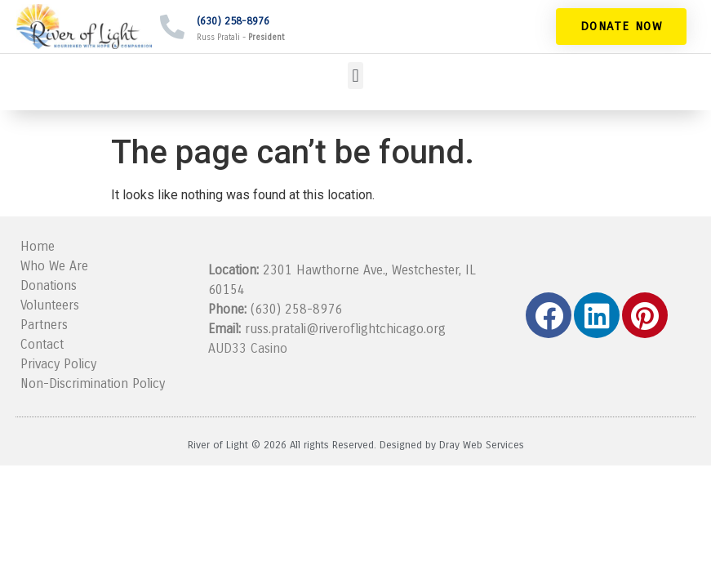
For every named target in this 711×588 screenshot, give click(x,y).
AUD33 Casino (248, 348)
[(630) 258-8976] (172, 27)
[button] (355, 76)
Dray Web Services (482, 445)
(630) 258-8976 (233, 21)
